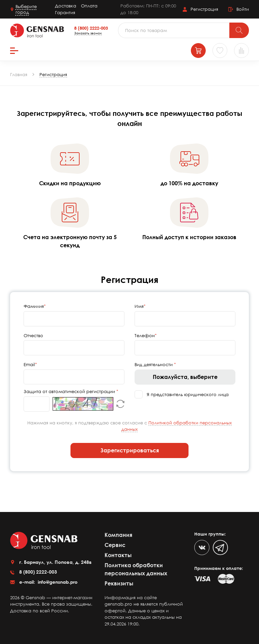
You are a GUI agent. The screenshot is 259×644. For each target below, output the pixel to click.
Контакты (118, 555)
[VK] (202, 548)
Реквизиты (119, 583)
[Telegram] (220, 548)
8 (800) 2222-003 (91, 28)
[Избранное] (220, 51)
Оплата (89, 6)
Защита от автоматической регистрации (70, 391)
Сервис (115, 545)
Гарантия (65, 12)
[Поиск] (239, 30)
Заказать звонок (88, 33)
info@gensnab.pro (57, 582)
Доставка (66, 6)
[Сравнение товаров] (241, 51)
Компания (118, 535)
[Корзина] (198, 51)
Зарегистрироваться (130, 450)
